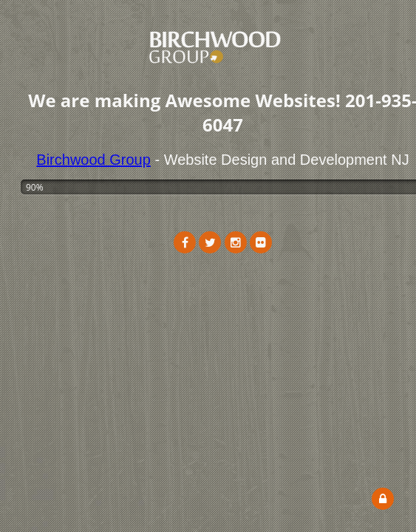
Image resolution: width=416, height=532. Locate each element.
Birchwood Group (93, 160)
